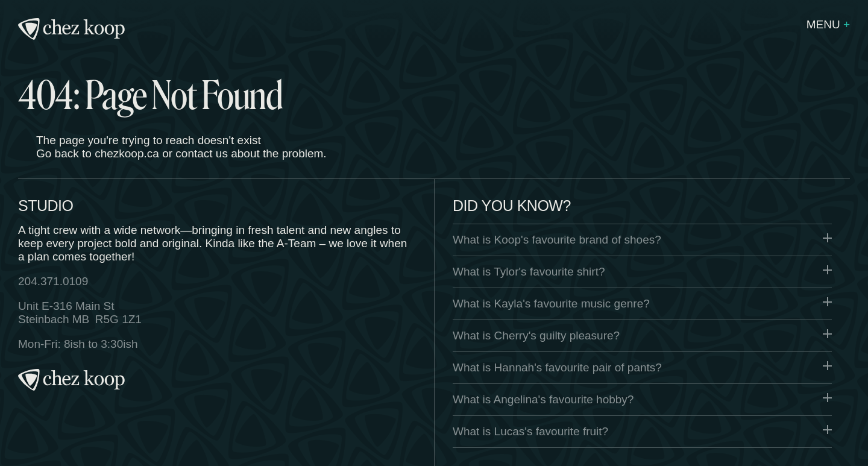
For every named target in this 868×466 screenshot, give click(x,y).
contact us (202, 153)
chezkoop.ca (127, 153)
